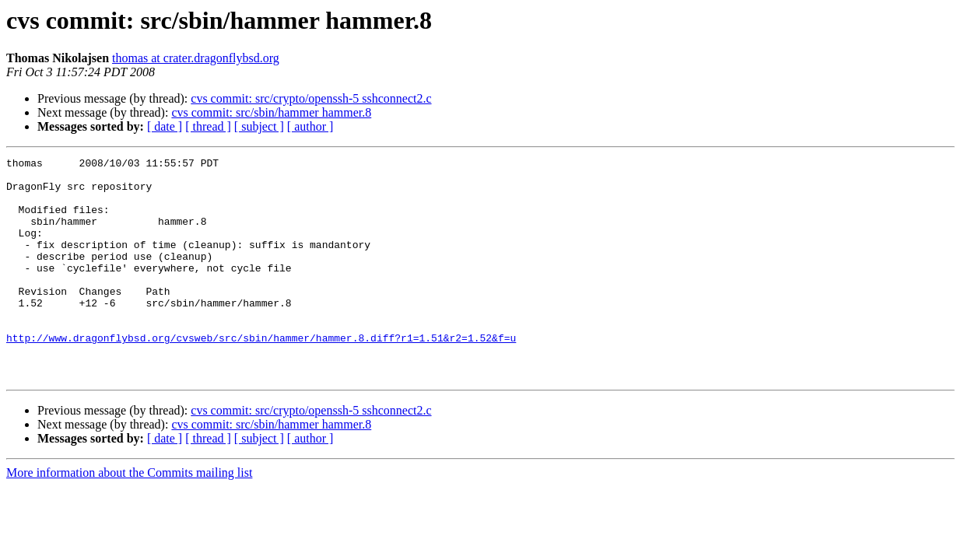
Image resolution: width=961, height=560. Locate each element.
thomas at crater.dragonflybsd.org (196, 58)
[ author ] (310, 126)
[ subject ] (259, 126)
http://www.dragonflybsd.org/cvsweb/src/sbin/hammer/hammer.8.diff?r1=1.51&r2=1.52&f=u (261, 375)
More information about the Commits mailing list (129, 517)
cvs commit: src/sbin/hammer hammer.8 (271, 112)
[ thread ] (208, 126)
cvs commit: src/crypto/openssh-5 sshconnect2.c (311, 98)
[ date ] (165, 126)
